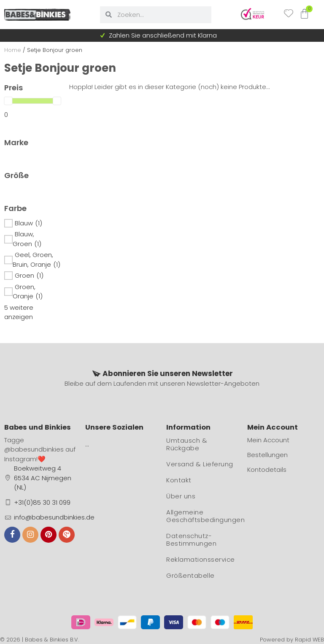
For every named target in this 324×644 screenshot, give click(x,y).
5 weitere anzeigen (19, 312)
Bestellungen (267, 455)
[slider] (8, 101)
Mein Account (268, 440)
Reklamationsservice (201, 559)
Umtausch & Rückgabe (187, 444)
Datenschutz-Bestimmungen (191, 540)
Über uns (181, 496)
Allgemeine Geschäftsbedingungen (202, 516)
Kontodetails (267, 469)
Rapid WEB (309, 640)
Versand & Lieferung (200, 464)
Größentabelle (190, 575)
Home (13, 50)
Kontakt (179, 480)
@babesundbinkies (34, 449)
